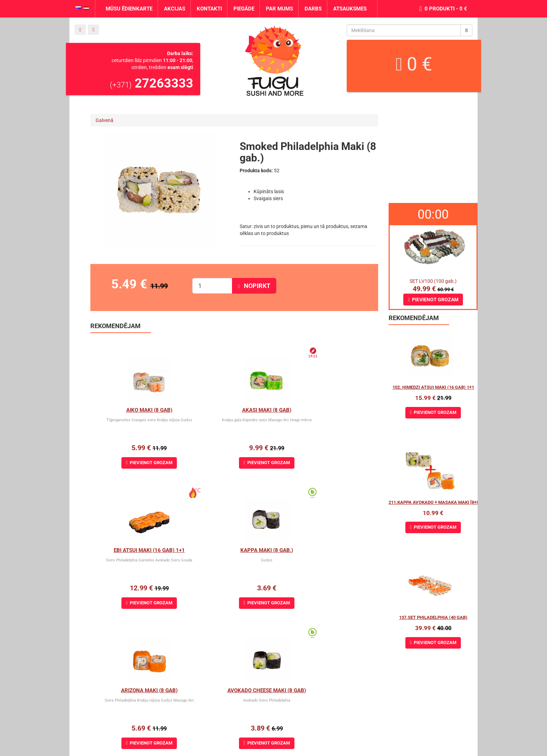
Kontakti (209, 9)
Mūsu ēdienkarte (129, 9)
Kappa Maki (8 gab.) (138, 550)
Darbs (313, 9)
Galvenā (104, 120)
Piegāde (244, 9)
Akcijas (175, 9)
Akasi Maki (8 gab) (234, 410)
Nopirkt (254, 286)
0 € (414, 64)
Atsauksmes (350, 9)
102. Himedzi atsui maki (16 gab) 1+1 (433, 387)
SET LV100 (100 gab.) (433, 281)
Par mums (279, 9)
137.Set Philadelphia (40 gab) (433, 617)
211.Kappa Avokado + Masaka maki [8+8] (434, 502)
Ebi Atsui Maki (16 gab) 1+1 (330, 410)
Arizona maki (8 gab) (234, 550)
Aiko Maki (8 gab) (138, 410)
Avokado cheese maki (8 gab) (330, 550)
